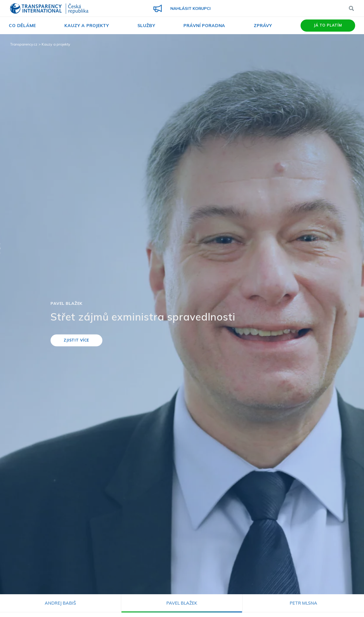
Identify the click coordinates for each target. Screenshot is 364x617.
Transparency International (49, 9)
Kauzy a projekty (87, 25)
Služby (146, 25)
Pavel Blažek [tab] (182, 603)
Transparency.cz (24, 44)
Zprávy (263, 25)
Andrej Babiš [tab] (60, 603)
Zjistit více (76, 340)
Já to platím (328, 25)
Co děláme (22, 25)
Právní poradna (204, 25)
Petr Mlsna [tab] (303, 603)
